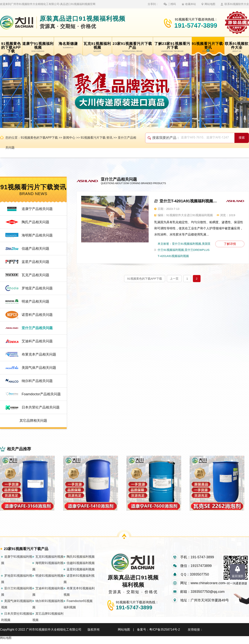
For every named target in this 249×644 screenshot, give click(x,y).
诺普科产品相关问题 (37, 315)
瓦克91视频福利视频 (49, 561)
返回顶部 (238, 576)
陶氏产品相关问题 (35, 222)
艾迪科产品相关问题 (37, 341)
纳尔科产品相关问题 (37, 381)
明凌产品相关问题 (35, 301)
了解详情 (230, 244)
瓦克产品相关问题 (35, 275)
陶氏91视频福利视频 (81, 561)
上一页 (174, 279)
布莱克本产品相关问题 (39, 354)
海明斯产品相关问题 (37, 235)
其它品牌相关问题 (33, 421)
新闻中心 (69, 138)
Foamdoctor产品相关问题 (41, 394)
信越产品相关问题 (35, 249)
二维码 (172, 4)
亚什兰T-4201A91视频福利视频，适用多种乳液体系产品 (188, 201)
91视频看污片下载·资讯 (97, 138)
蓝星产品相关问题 (35, 262)
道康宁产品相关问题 (37, 209)
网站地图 (210, 4)
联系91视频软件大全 (237, 4)
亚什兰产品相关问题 (37, 328)
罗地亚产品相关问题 (37, 288)
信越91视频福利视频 (81, 567)
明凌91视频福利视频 (49, 580)
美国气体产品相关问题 (39, 368)
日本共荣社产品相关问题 (41, 407)
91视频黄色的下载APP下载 (39, 138)
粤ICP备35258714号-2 (165, 634)
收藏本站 (191, 4)
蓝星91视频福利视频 (81, 574)
